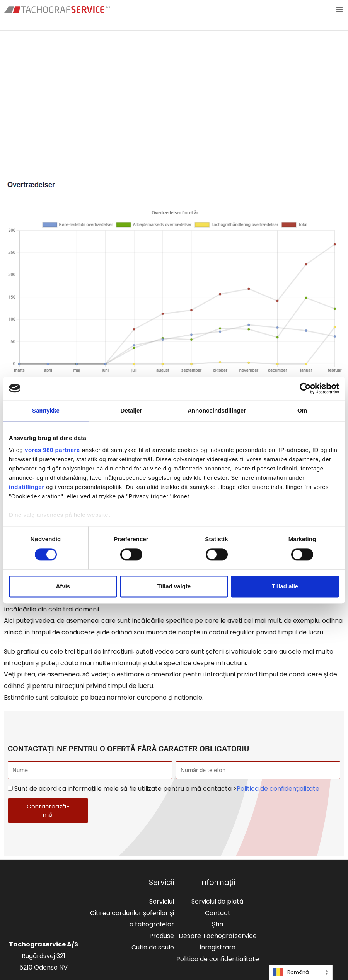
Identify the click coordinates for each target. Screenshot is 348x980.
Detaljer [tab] (131, 410)
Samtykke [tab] (46, 410)
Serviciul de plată (217, 902)
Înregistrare (217, 948)
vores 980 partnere (52, 450)
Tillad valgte (174, 586)
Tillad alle (285, 586)
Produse (162, 936)
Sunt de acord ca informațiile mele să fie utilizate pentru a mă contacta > (167, 789)
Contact (218, 913)
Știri (217, 925)
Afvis (63, 586)
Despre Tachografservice (218, 936)
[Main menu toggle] (339, 10)
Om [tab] (302, 410)
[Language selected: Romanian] (301, 972)
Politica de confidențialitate (278, 789)
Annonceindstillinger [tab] (217, 410)
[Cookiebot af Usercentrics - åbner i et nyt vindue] (305, 388)
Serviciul (162, 902)
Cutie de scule (153, 948)
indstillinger (27, 487)
